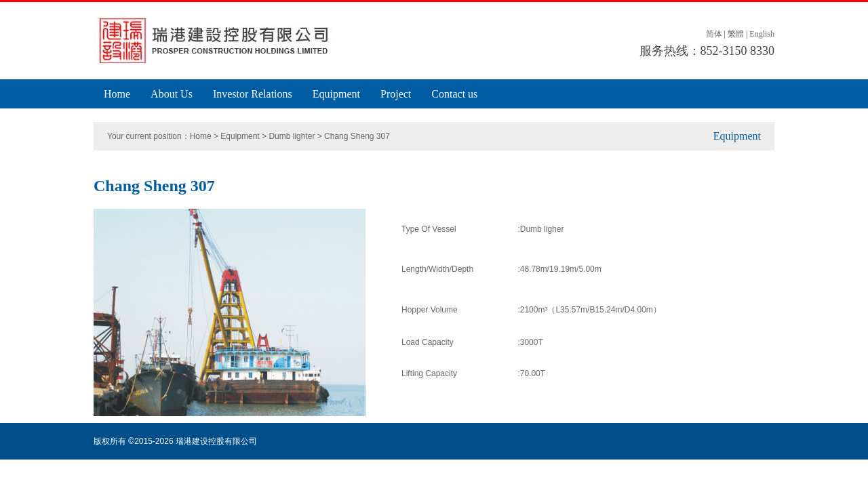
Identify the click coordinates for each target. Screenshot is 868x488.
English (762, 34)
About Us (172, 94)
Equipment (336, 94)
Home (117, 94)
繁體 (736, 34)
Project (396, 94)
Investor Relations (253, 94)
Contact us (454, 94)
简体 (714, 34)
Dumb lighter (292, 136)
